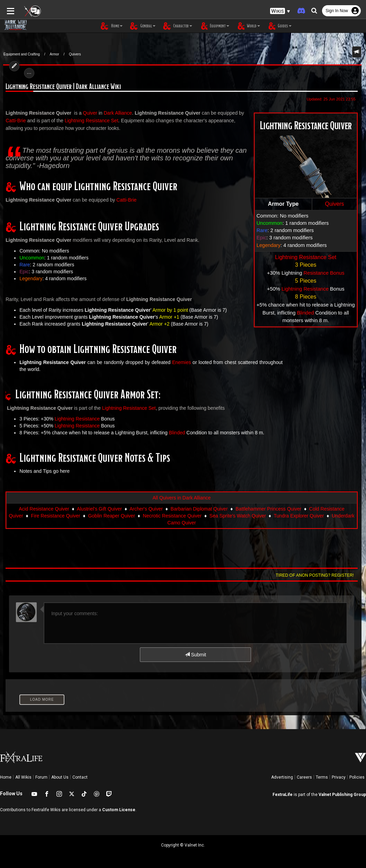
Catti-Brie (123, 200)
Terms (322, 777)
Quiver (87, 113)
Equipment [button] (214, 26)
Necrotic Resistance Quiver (172, 516)
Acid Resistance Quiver (44, 509)
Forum (41, 777)
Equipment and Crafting (22, 54)
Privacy (339, 777)
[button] (280, 11)
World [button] (248, 26)
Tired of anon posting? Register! (318, 575)
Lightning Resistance (308, 289)
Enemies (178, 362)
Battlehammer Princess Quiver (268, 509)
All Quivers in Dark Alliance (181, 498)
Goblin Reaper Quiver (111, 516)
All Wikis (23, 777)
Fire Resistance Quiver (55, 516)
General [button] (142, 26)
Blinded (308, 313)
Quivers (75, 54)
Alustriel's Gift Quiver (99, 509)
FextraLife (283, 795)
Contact (80, 777)
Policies (357, 777)
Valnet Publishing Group (342, 795)
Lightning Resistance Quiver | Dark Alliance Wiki (60, 87)
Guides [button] (279, 26)
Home (6, 777)
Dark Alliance (115, 113)
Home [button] (111, 26)
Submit (195, 655)
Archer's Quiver (146, 509)
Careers (304, 777)
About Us (60, 777)
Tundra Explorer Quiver (299, 516)
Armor (54, 54)
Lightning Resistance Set (309, 257)
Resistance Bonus (326, 273)
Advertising (282, 777)
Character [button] (177, 26)
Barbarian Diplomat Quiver (199, 509)
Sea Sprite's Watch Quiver (238, 516)
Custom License (119, 810)
